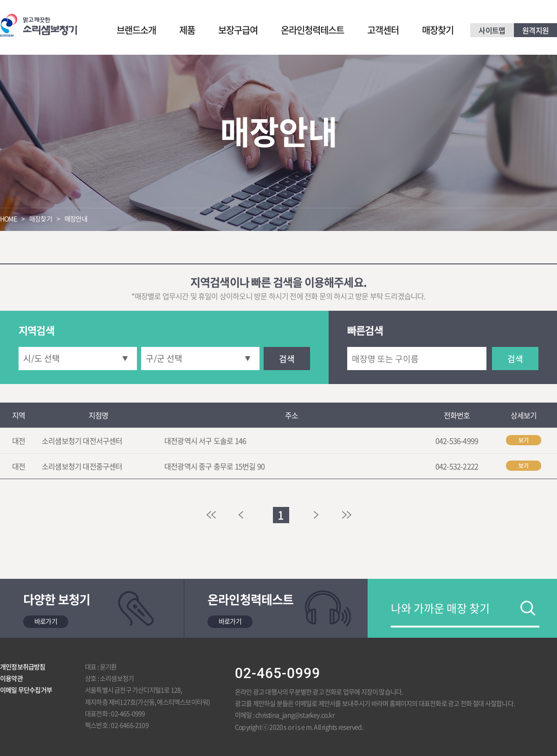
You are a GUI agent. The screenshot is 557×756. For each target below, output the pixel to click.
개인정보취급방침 (23, 666)
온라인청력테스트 (312, 30)
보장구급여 (238, 30)
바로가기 (46, 621)
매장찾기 (438, 30)
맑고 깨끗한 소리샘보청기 (39, 25)
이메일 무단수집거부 (26, 690)
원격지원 (535, 30)
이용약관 (11, 678)
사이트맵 (492, 30)
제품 (187, 30)
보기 (524, 440)
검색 (287, 359)
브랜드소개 (136, 30)
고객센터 (383, 30)
